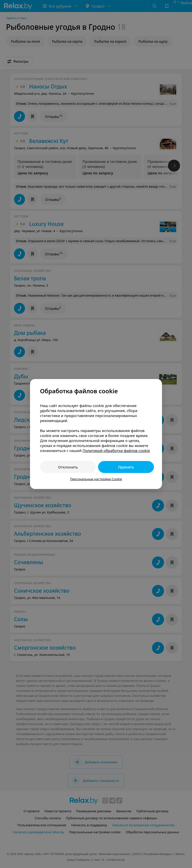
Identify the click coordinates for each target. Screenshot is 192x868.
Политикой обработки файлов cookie (116, 450)
